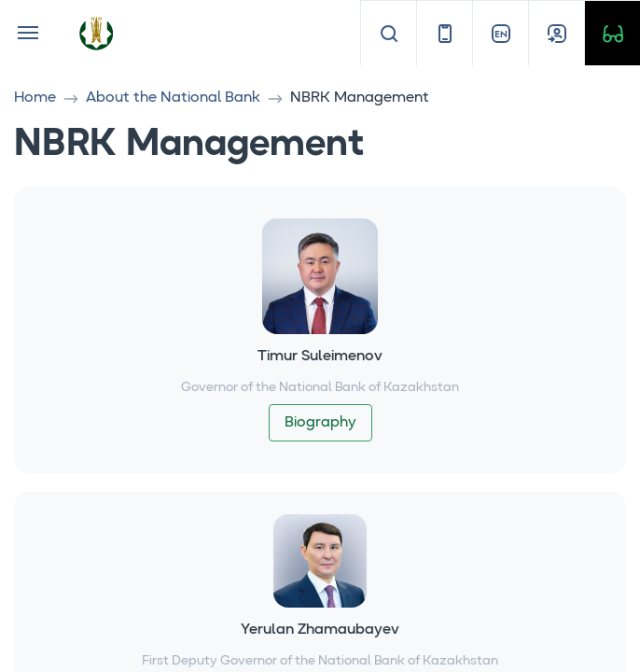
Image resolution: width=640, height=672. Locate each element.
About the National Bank (173, 98)
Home (35, 98)
